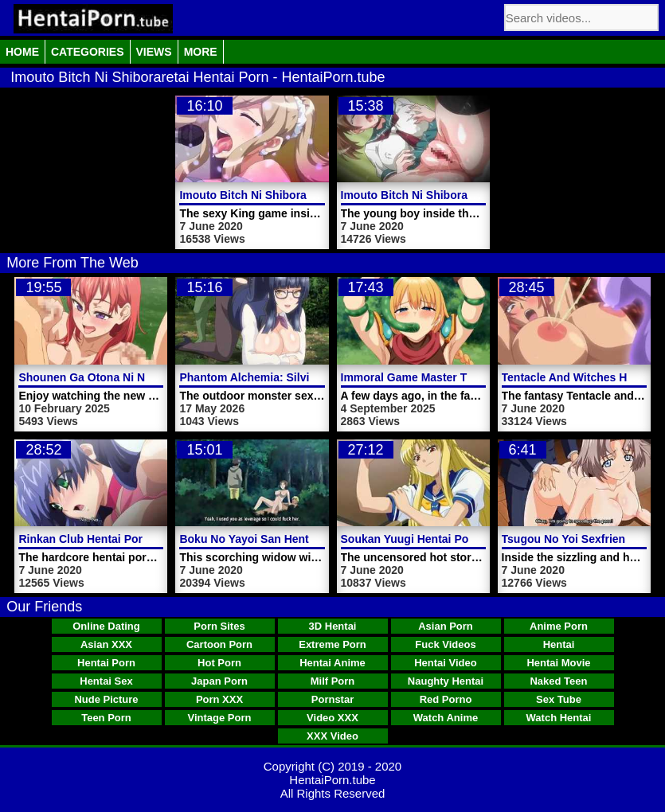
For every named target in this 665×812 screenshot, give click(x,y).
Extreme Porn (332, 644)
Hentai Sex (106, 681)
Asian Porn (446, 626)
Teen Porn (106, 718)
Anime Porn (559, 626)
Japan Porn (219, 681)
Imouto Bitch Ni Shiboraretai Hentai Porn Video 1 (309, 195)
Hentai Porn (106, 663)
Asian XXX (106, 644)
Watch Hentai (559, 718)
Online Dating (106, 626)
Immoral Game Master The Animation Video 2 (460, 377)
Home (22, 52)
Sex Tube (559, 699)
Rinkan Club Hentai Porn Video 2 (105, 539)
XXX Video (332, 736)
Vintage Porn (220, 718)
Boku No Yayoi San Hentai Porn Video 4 (284, 539)
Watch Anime (446, 718)
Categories (88, 52)
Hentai (559, 644)
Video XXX (332, 718)
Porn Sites (219, 626)
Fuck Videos (445, 644)
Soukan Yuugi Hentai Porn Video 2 (432, 539)
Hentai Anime (332, 663)
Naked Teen (558, 681)
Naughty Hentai (446, 681)
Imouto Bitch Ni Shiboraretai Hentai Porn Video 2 (470, 195)
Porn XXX (219, 699)
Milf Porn (333, 681)
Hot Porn (219, 663)
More (201, 52)
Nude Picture (106, 699)
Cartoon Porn (219, 644)
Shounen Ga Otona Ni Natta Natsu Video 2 (130, 377)
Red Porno (446, 699)
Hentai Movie (558, 663)
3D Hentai (333, 626)
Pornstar (332, 699)
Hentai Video (446, 663)
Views (154, 52)
